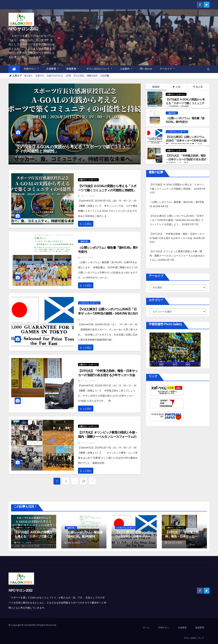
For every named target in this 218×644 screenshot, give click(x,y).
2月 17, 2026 (88, 443)
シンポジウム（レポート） (177, 132)
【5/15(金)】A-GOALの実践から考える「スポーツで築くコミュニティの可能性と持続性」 (73, 149)
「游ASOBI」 (172, 113)
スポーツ (40, 76)
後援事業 (73, 69)
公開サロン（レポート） (26, 142)
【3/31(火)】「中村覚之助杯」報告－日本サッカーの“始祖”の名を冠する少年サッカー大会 (108, 373)
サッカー (28, 76)
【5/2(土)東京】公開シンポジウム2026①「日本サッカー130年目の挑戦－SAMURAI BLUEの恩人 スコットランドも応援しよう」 (108, 313)
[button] (208, 69)
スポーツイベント (55, 76)
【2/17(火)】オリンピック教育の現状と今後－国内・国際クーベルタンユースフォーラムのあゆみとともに (108, 437)
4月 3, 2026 (87, 258)
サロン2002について (99, 69)
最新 (156, 87)
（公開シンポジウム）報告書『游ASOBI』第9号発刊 (84, 534)
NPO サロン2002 (23, 29)
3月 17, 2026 (88, 320)
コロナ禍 (105, 76)
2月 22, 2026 (88, 381)
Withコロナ (92, 76)
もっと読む (86, 224)
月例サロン (31, 69)
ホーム (146, 627)
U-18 (68, 76)
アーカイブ (167, 69)
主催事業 (52, 69)
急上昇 (198, 87)
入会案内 (126, 69)
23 (84, 481)
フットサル (79, 76)
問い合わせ (146, 69)
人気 (177, 87)
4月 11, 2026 (25, 157)
